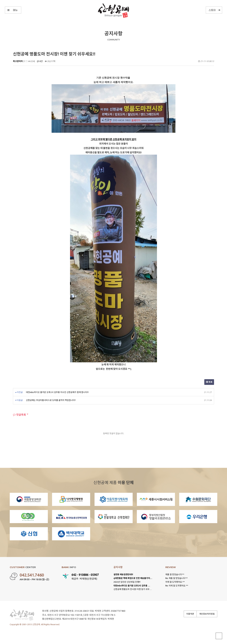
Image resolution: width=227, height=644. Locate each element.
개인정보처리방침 (207, 614)
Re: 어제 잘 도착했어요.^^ (177, 586)
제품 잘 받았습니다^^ (175, 574)
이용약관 (190, 614)
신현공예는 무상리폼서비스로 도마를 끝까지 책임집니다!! (51, 400)
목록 (209, 382)
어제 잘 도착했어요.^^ (175, 582)
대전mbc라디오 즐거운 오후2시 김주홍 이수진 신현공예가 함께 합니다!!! (57, 392)
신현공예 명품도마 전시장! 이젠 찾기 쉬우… (133, 589)
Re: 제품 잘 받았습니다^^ (176, 578)
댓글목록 (19, 415)
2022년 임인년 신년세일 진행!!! (127, 582)
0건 (40, 61)
